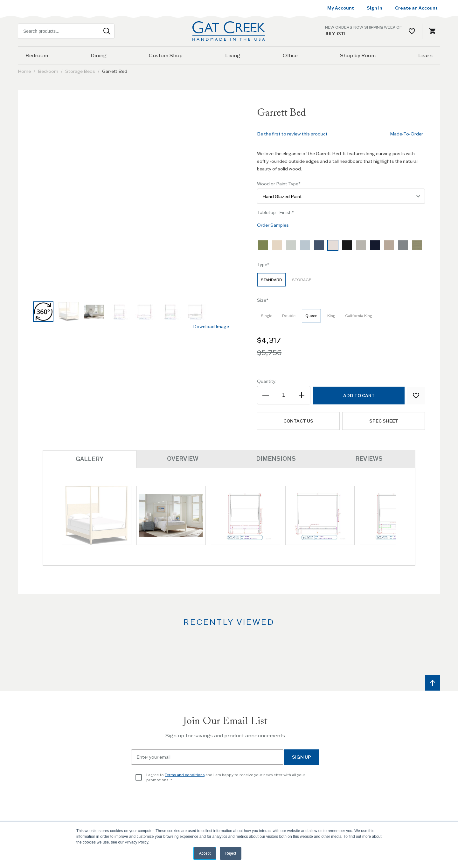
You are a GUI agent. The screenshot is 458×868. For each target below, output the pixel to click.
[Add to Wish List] (416, 396)
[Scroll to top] (433, 683)
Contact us (298, 421)
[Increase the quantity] (301, 395)
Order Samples (273, 225)
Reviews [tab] (369, 459)
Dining (99, 55)
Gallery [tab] (90, 459)
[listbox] (341, 247)
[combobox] (66, 31)
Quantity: (267, 381)
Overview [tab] (183, 459)
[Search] (107, 31)
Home (24, 71)
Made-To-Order (406, 134)
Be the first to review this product (292, 134)
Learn (425, 55)
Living (233, 55)
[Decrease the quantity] (266, 395)
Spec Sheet (384, 421)
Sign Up (302, 757)
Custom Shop (166, 55)
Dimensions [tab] (276, 459)
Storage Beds (80, 71)
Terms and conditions (185, 775)
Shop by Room (358, 55)
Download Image (211, 327)
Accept (205, 853)
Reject (231, 853)
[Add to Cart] (359, 396)
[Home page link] (229, 31)
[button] (43, 312)
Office (290, 55)
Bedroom (37, 55)
